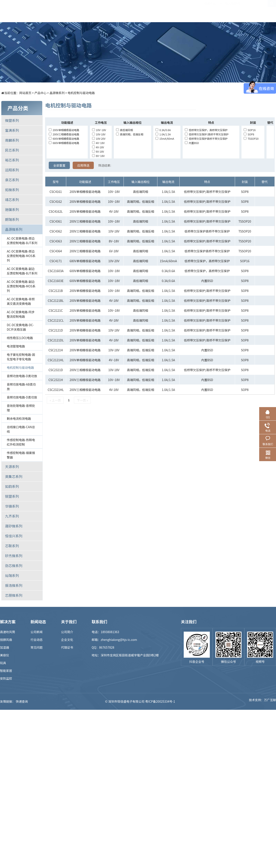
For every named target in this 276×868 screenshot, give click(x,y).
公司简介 (67, 632)
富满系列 (12, 130)
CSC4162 (56, 201)
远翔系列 (12, 170)
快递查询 (22, 701)
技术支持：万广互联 (262, 701)
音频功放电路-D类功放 (22, 376)
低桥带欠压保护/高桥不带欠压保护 (207, 134)
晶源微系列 (57, 93)
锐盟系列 (12, 496)
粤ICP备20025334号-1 (160, 701)
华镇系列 (12, 506)
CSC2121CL (56, 320)
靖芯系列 (12, 200)
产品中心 (94, 11)
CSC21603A (56, 271)
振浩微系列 (14, 585)
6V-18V (98, 151)
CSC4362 (56, 231)
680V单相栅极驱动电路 (64, 143)
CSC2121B (56, 291)
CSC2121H (56, 350)
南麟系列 (12, 140)
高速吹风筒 (8, 632)
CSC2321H (56, 380)
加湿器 (5, 647)
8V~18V (98, 156)
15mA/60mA (165, 139)
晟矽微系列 (14, 526)
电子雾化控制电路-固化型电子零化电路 (21, 357)
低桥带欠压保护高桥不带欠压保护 (206, 139)
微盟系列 (12, 120)
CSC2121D (56, 330)
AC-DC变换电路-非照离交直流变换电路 (21, 301)
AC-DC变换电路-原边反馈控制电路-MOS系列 (21, 256)
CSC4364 (56, 251)
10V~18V (99, 130)
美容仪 (5, 655)
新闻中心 (165, 11)
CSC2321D (56, 370)
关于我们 (213, 11)
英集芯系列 (14, 476)
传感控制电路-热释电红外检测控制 (21, 442)
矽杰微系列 (14, 556)
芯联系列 (12, 546)
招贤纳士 (189, 11)
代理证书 (67, 647)
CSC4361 (56, 221)
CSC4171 (56, 261)
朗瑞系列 (12, 219)
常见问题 (37, 647)
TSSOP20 (251, 139)
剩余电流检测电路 (19, 418)
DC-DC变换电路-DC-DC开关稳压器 (20, 327)
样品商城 (142, 11)
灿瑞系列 (12, 575)
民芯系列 (12, 150)
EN (272, 11)
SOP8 (249, 134)
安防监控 (6, 678)
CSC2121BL (56, 301)
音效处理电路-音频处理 (21, 408)
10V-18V (99, 134)
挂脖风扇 (6, 640)
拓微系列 (12, 190)
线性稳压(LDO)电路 (20, 338)
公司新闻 (37, 632)
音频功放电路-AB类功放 (21, 387)
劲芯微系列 (14, 566)
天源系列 (12, 467)
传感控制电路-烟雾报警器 (21, 455)
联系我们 (237, 11)
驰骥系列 (12, 209)
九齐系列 (12, 516)
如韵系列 (12, 486)
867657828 (107, 647)
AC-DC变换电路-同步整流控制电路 (21, 314)
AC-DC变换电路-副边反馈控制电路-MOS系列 (21, 286)
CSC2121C (56, 310)
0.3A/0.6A (163, 130)
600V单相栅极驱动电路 (64, 139)
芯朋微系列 (14, 595)
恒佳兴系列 (14, 536)
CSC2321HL (56, 390)
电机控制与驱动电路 (81, 93)
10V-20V (99, 139)
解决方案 (118, 11)
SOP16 (250, 130)
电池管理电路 (16, 346)
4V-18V (98, 147)
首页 (71, 11)
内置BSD (192, 143)
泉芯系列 (12, 180)
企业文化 (67, 640)
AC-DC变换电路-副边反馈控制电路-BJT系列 (22, 271)
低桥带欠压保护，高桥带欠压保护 (206, 130)
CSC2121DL (56, 340)
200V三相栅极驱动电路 (64, 134)
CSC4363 (56, 241)
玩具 (3, 663)
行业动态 (37, 640)
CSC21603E (56, 281)
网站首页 (25, 93)
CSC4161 (56, 192)
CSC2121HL (56, 360)
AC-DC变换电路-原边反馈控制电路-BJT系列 (22, 241)
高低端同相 (124, 130)
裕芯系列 (12, 160)
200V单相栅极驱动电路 (64, 130)
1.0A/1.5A (163, 134)
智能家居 (6, 671)
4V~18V (98, 143)
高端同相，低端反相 (130, 134)
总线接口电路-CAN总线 (21, 429)
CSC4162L (56, 211)
